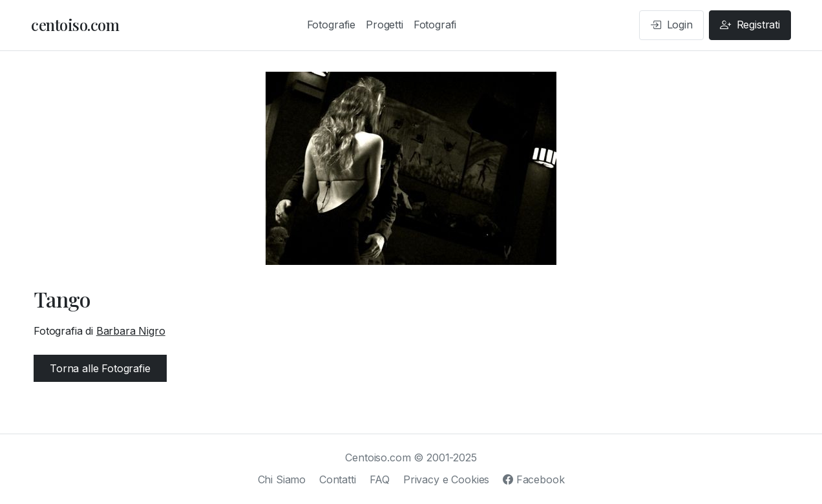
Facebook (533, 479)
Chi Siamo (282, 479)
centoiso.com (75, 25)
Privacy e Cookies (446, 479)
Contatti (338, 479)
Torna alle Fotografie (100, 368)
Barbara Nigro (131, 331)
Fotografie (331, 25)
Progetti (385, 25)
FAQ (380, 479)
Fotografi (435, 25)
